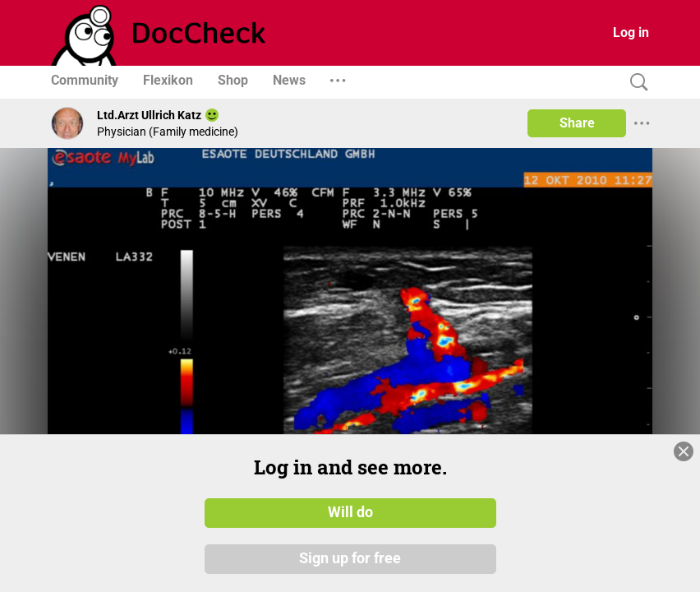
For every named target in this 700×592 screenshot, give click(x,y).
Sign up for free (350, 558)
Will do (350, 512)
